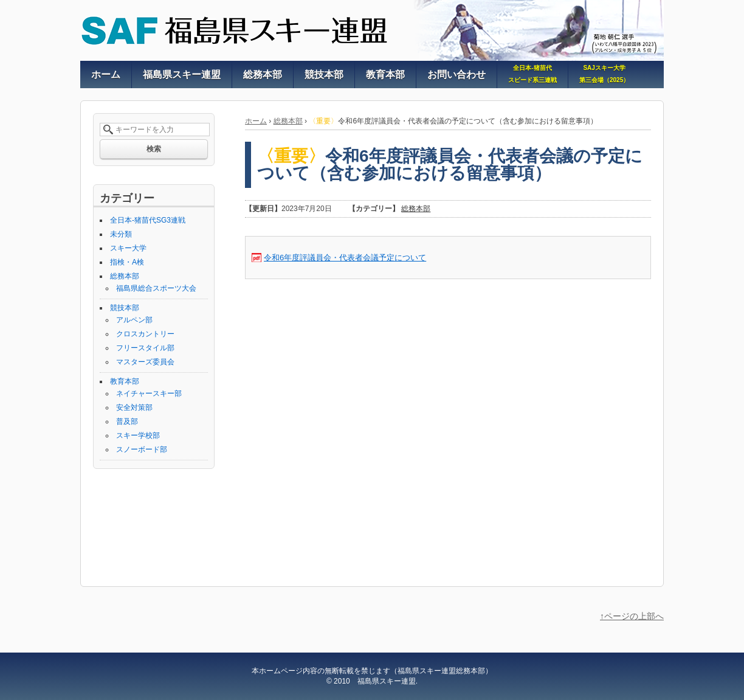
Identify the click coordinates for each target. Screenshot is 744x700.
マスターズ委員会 (145, 362)
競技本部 (125, 308)
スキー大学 (128, 248)
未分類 (121, 234)
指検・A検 (127, 262)
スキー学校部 (138, 435)
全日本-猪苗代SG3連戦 (148, 220)
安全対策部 (134, 407)
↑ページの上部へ (632, 616)
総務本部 (288, 121)
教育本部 (125, 381)
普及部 (127, 421)
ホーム (256, 121)
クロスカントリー (145, 334)
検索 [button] (154, 149)
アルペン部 (134, 320)
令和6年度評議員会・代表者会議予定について (345, 258)
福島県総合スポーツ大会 (156, 288)
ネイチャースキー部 (149, 393)
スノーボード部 (142, 449)
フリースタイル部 (145, 348)
